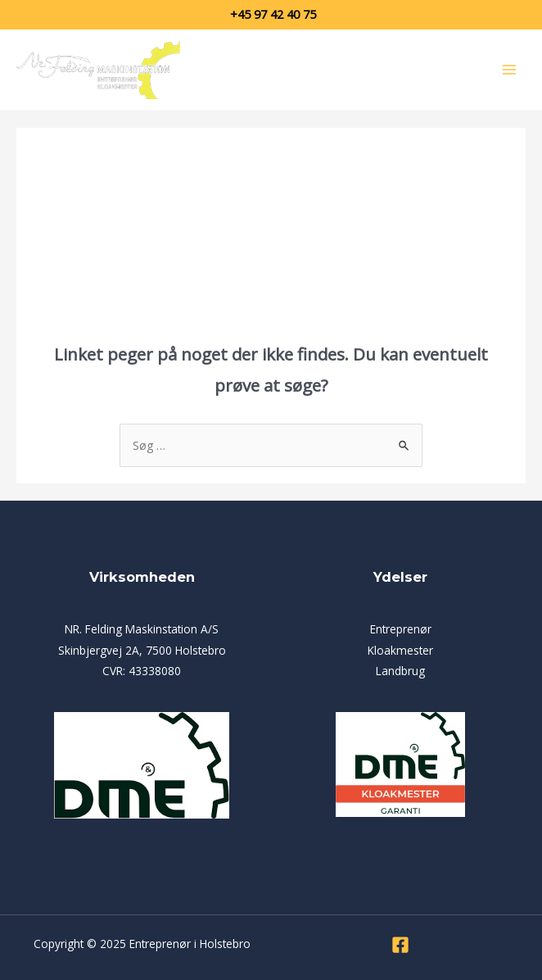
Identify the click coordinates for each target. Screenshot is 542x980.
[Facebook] (400, 945)
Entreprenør (401, 629)
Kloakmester (400, 650)
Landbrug (400, 671)
